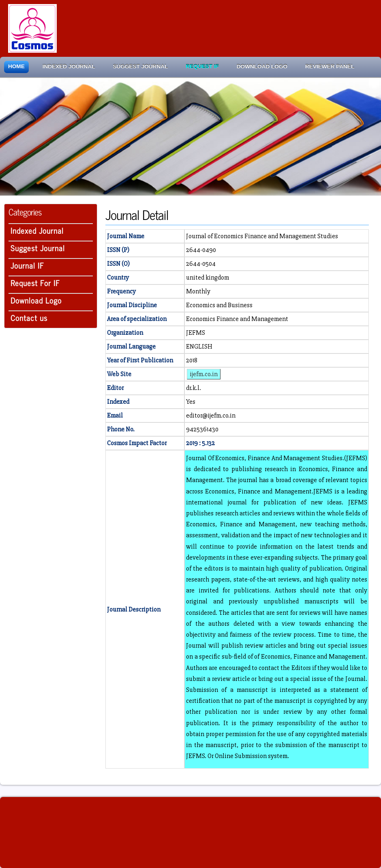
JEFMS (196, 333)
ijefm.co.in (204, 374)
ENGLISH (199, 347)
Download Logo (262, 66)
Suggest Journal (141, 66)
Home (16, 66)
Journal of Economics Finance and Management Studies (262, 236)
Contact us (29, 318)
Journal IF (27, 265)
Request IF (202, 66)
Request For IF (35, 283)
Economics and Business (219, 305)
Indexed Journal (69, 66)
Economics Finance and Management (237, 319)
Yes (191, 402)
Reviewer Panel (330, 66)
